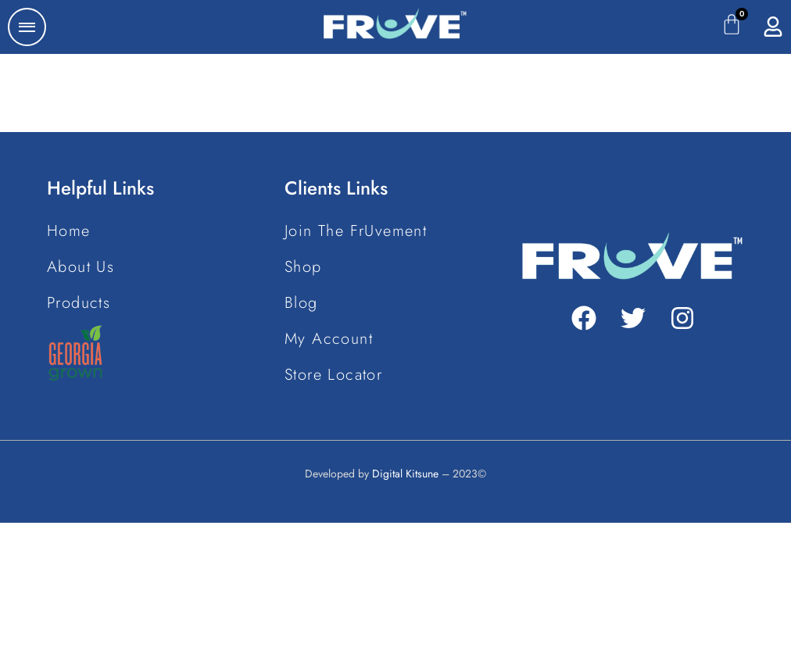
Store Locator (333, 375)
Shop (303, 267)
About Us (81, 267)
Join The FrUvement (356, 231)
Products (79, 303)
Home (69, 231)
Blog (301, 303)
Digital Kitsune (405, 474)
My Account (329, 339)
